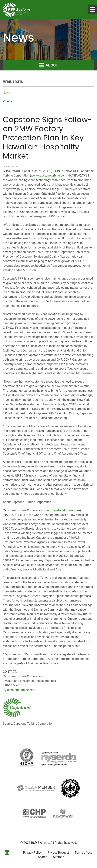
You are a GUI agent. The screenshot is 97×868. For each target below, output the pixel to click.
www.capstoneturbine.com (49, 175)
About (48, 65)
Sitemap (59, 857)
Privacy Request (58, 853)
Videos (7, 101)
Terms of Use (84, 853)
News (7, 93)
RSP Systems (40, 843)
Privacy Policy (32, 853)
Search (43, 857)
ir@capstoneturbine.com (19, 690)
